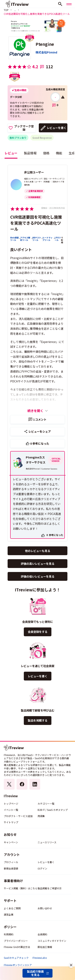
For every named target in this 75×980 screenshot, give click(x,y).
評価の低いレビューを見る (38, 576)
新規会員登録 (11, 868)
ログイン (42, 868)
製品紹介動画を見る (35, 973)
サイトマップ (11, 822)
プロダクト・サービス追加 (18, 816)
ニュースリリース (47, 842)
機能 (59, 153)
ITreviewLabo (40, 958)
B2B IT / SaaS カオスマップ (53, 810)
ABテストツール (37, 239)
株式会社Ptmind (46, 52)
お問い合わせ (45, 908)
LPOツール (58, 239)
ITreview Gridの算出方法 (17, 947)
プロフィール (11, 862)
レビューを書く (57, 128)
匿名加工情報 (45, 947)
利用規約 (9, 934)
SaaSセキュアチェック (16, 958)
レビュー (11, 153)
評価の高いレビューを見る (38, 564)
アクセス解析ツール (25, 239)
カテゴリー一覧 (46, 804)
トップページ (11, 804)
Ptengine (45, 44)
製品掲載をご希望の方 (50, 888)
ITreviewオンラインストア (18, 965)
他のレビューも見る (38, 551)
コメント (40, 419)
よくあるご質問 (12, 908)
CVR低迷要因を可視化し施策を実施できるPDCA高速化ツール (36, 223)
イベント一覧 (11, 810)
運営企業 (9, 914)
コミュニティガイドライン (52, 941)
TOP (6, 10)
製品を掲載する (38, 720)
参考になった (40, 443)
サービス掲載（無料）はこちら (21, 888)
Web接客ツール (14, 239)
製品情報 (30, 153)
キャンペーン (11, 842)
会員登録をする (38, 632)
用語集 (41, 816)
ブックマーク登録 (24, 128)
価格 (46, 153)
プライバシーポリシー (16, 941)
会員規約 (42, 934)
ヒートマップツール (47, 239)
